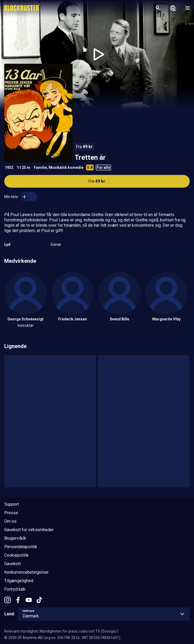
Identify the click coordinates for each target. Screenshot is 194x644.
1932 (9, 168)
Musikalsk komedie (66, 168)
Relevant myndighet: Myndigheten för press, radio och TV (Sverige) (60, 631)
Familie (40, 168)
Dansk (56, 244)
